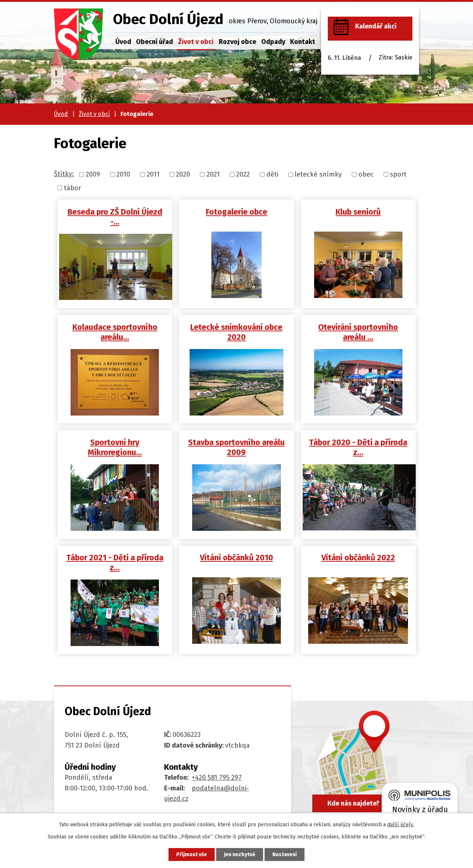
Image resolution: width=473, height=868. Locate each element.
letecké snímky (318, 174)
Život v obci (196, 42)
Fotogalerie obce (236, 212)
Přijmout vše (192, 855)
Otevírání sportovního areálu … (358, 332)
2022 (243, 174)
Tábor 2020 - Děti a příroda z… (358, 447)
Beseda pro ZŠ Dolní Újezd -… (115, 217)
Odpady (273, 42)
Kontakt (303, 42)
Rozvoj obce (237, 42)
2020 (183, 174)
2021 (213, 174)
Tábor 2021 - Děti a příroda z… (115, 563)
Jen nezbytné (240, 855)
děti (272, 174)
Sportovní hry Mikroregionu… (115, 447)
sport (398, 174)
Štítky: (64, 174)
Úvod (123, 42)
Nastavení (285, 855)
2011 (153, 174)
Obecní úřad (154, 42)
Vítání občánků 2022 (358, 558)
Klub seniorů (358, 212)
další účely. (401, 825)
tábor (72, 188)
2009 (93, 174)
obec (366, 174)
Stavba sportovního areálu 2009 (236, 447)
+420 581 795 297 (217, 778)
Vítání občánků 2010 (236, 558)
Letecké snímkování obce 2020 (236, 332)
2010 (123, 174)
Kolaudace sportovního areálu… (115, 332)
